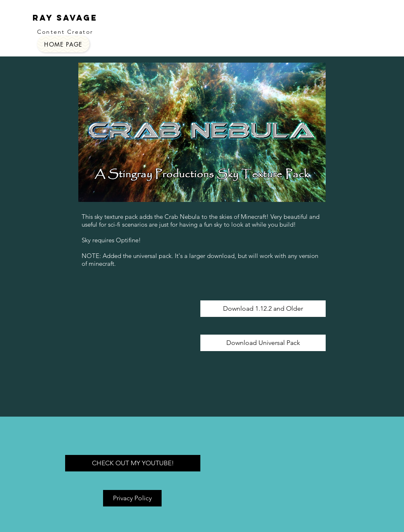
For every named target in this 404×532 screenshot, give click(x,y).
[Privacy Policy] (132, 498)
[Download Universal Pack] (263, 343)
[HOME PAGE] (63, 44)
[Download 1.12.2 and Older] (263, 309)
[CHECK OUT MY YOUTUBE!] (133, 463)
